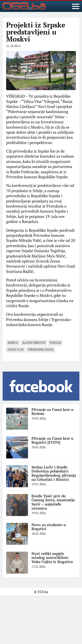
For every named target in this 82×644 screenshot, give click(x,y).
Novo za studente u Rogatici (49, 527)
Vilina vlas (16, 349)
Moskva (13, 343)
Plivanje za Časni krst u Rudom (52, 412)
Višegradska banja (41, 349)
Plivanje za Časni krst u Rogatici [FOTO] (52, 440)
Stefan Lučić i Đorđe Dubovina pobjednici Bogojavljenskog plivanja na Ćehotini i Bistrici (54, 473)
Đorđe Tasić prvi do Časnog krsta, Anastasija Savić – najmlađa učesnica (53, 502)
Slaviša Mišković (34, 343)
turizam (55, 343)
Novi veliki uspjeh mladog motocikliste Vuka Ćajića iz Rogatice (52, 558)
